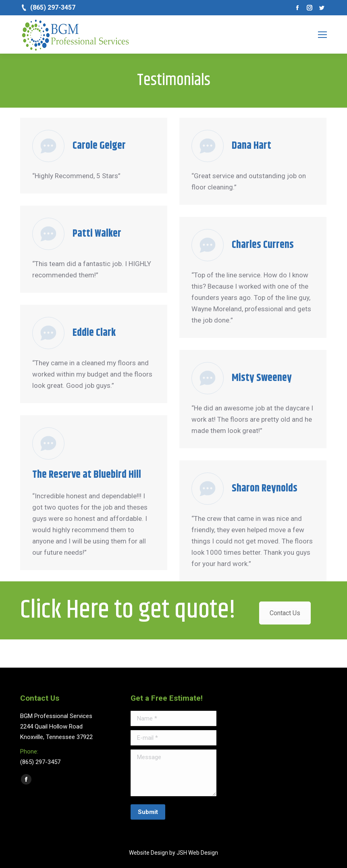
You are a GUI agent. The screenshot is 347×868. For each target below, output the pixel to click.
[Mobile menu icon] (322, 35)
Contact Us (285, 613)
